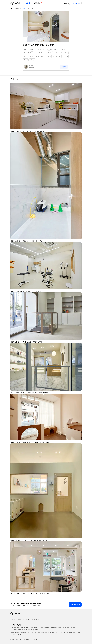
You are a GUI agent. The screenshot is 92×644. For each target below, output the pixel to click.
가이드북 (31, 9)
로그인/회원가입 (76, 3)
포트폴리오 (18, 9)
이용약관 (19, 619)
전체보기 (64, 67)
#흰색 (25, 56)
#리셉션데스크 (54, 49)
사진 (25, 9)
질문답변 (37, 3)
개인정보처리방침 (28, 619)
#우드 (56, 53)
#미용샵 (32, 60)
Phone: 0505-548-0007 (57, 628)
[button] (79, 85)
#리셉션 (46, 49)
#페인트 (43, 56)
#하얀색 (31, 56)
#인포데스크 (32, 49)
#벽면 (29, 53)
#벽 (24, 53)
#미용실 (26, 60)
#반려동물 (65, 56)
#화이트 (50, 53)
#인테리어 (63, 49)
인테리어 (28, 3)
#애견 (49, 56)
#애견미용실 (56, 56)
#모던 (35, 53)
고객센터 (13, 619)
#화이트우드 (42, 53)
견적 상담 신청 (75, 605)
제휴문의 (66, 3)
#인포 (40, 49)
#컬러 (37, 56)
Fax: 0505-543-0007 (69, 628)
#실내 (25, 49)
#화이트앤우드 (64, 53)
